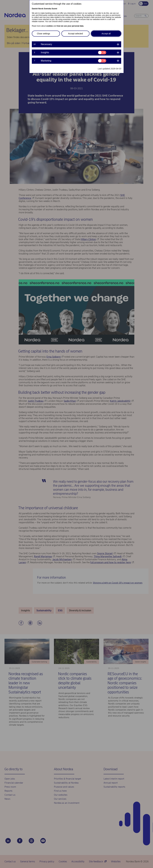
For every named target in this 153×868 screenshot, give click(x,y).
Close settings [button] (43, 34)
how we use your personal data (70, 26)
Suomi (54, 9)
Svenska (48, 9)
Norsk (41, 9)
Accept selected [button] (76, 34)
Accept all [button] (106, 34)
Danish (35, 9)
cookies (50, 26)
